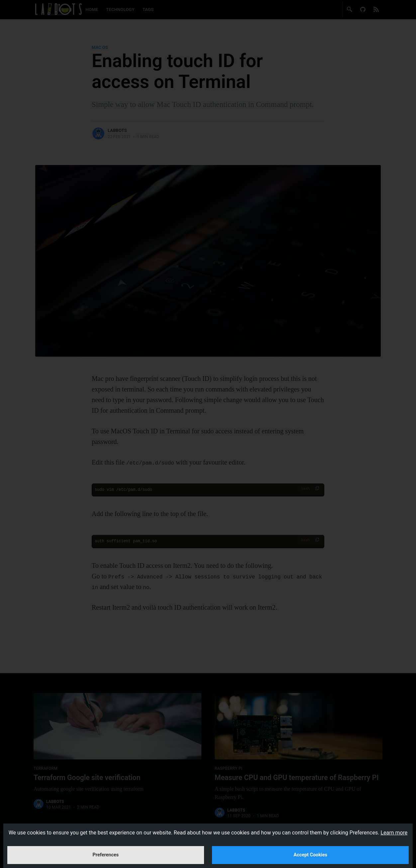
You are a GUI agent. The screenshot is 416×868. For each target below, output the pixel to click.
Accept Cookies (311, 849)
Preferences (106, 849)
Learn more (394, 821)
